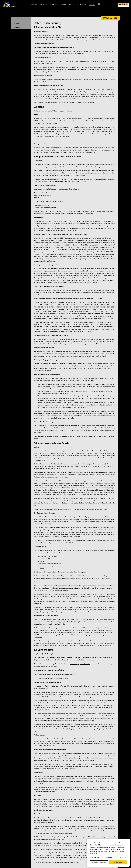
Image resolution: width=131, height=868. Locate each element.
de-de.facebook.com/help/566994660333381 (86, 845)
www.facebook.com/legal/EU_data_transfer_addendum (52, 845)
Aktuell (71, 4)
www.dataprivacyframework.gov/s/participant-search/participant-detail (57, 862)
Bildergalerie (81, 4)
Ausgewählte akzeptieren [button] (99, 862)
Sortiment (44, 4)
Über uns (34, 4)
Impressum (17, 23)
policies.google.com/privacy (48, 666)
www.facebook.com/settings (55, 839)
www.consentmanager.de (104, 521)
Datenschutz (17, 27)
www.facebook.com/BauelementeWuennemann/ (53, 678)
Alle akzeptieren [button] (118, 862)
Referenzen (54, 4)
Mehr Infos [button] (94, 854)
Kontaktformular (18, 19)
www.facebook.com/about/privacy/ (85, 849)
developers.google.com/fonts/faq (80, 664)
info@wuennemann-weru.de (47, 207)
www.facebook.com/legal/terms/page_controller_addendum (53, 833)
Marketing (122, 857)
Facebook (101, 4)
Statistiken (108, 857)
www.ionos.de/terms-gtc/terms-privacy (46, 123)
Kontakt (92, 4)
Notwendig (94, 857)
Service (63, 4)
